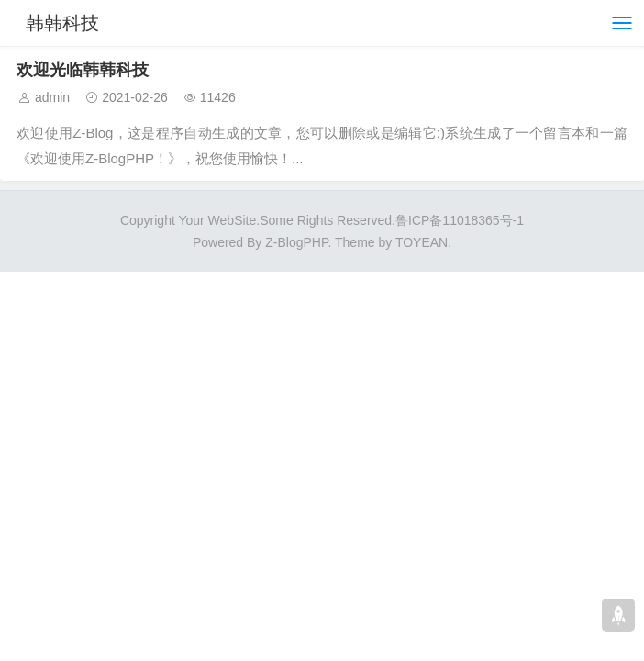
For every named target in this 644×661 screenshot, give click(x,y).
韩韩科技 (62, 23)
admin (52, 97)
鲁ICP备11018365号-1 (460, 220)
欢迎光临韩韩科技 (83, 70)
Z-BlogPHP (296, 242)
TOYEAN (422, 242)
